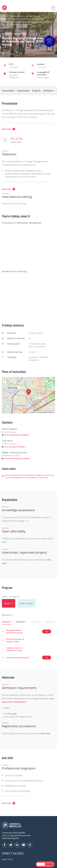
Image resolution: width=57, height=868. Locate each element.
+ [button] (5, 380)
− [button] (5, 383)
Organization (23, 91)
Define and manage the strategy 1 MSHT (15, 640)
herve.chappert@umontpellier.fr (17, 435)
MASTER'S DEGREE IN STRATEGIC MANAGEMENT (24, 19)
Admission (48, 91)
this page (12, 714)
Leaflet (32, 412)
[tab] (9, 603)
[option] (49, 864)
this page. (46, 733)
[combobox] (41, 864)
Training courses (17, 16)
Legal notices (7, 859)
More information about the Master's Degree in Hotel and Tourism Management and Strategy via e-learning (28, 476)
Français (49, 864)
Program (36, 91)
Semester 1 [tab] (7, 622)
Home (4, 16)
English (41, 864)
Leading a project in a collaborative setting (14, 649)
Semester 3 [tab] (36, 622)
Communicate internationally (17, 658)
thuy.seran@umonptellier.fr (15, 447)
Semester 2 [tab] (21, 622)
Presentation (8, 91)
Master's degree (33, 16)
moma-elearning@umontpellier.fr (17, 458)
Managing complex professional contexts (14, 631)
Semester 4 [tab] (50, 622)
